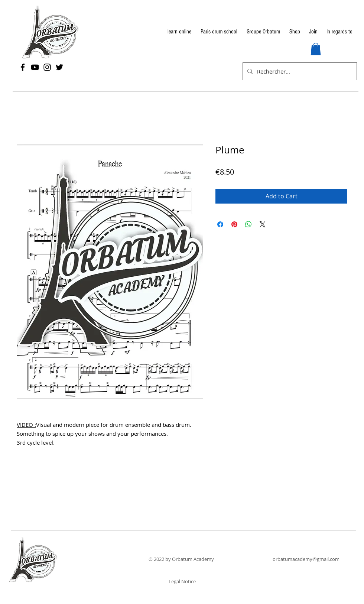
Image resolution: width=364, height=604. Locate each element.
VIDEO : (26, 425)
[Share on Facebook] (220, 224)
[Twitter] (59, 67)
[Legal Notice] (182, 582)
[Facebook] (23, 67)
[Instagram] (47, 67)
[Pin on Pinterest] (234, 224)
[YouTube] (35, 67)
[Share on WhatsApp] (248, 224)
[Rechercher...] (299, 71)
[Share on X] (263, 224)
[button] (316, 49)
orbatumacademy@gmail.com (306, 559)
